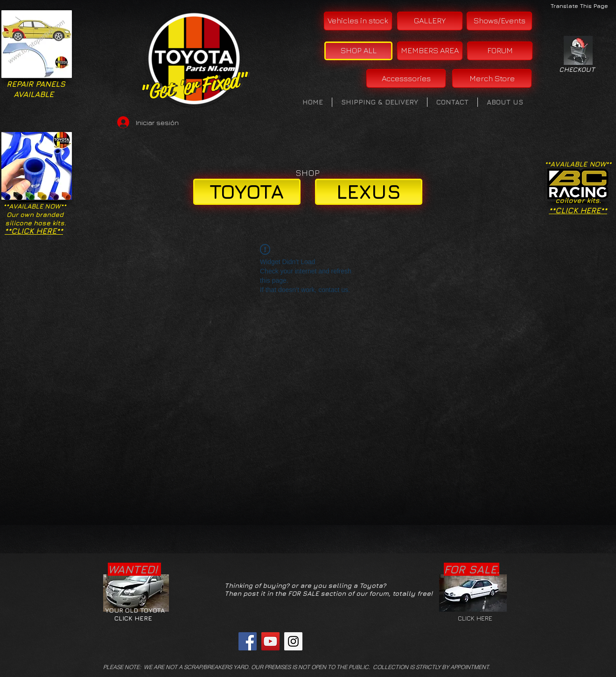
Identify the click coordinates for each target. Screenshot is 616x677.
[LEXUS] (369, 192)
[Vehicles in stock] (358, 21)
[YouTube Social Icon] (270, 641)
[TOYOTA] (247, 192)
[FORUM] (500, 51)
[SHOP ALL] (358, 51)
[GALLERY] (430, 21)
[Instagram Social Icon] (293, 641)
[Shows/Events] (499, 21)
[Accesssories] (406, 78)
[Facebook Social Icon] (248, 641)
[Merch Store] (492, 78)
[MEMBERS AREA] (430, 51)
